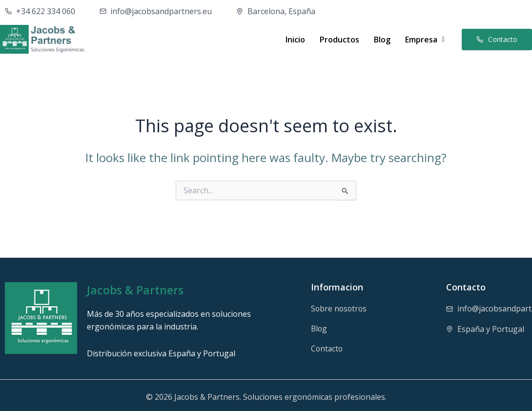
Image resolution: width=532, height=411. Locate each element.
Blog (382, 40)
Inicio (295, 40)
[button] (425, 40)
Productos (339, 40)
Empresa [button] (425, 40)
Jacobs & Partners (137, 290)
